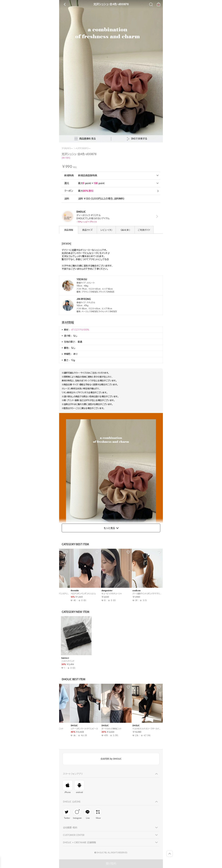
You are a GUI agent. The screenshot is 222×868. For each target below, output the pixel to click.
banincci (65, 658)
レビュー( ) (106, 230)
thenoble (65, 591)
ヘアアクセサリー (83, 148)
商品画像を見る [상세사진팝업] (85, 139)
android (79, 787)
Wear (98, 814)
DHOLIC (65, 726)
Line (87, 814)
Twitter (67, 814)
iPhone (68, 787)
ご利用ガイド (144, 230)
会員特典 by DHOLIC (111, 759)
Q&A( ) (125, 230)
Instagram (77, 814)
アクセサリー (67, 148)
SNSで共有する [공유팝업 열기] (137, 139)
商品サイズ (87, 230)
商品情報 (69, 230)
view (156, 217)
